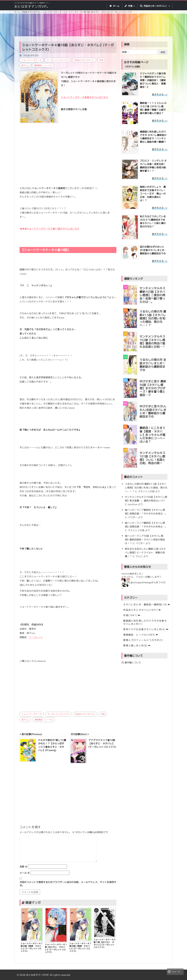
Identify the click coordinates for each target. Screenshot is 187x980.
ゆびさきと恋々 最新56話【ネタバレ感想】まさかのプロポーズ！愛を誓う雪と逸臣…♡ (153, 388)
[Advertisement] (96, 25)
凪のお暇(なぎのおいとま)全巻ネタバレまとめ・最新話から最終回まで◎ (153, 250)
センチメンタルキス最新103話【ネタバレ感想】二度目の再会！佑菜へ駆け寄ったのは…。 (152, 295)
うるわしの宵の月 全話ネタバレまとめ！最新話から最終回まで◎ (153, 365)
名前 (23, 866)
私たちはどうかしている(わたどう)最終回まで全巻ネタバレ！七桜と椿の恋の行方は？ (153, 221)
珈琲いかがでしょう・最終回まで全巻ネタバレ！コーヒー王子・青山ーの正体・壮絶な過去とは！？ (153, 194)
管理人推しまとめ (135, 645)
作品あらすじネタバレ (84, 60)
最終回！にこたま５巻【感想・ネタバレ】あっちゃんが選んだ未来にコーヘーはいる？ (152, 435)
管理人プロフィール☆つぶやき (143, 640)
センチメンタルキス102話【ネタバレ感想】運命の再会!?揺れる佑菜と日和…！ (152, 342)
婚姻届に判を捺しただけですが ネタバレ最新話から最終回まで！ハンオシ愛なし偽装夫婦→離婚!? (153, 137)
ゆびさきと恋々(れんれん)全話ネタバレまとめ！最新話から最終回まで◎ (153, 411)
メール (25, 873)
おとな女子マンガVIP (37, 975)
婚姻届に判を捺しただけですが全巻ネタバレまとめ (145, 622)
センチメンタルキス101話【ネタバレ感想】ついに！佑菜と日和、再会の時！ (152, 458)
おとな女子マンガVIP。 (32, 6)
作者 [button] (130, 6)
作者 (101, 60)
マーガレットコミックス (58, 60)
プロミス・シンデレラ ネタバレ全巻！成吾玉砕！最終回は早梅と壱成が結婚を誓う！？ (153, 166)
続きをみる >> (160, 94)
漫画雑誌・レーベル (43, 65)
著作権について (131, 662)
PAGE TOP (174, 972)
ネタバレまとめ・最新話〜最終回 (145, 604)
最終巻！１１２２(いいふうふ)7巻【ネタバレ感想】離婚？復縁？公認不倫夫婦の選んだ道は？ (153, 108)
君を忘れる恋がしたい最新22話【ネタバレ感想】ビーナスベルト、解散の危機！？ (145, 552)
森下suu (25, 65)
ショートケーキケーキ (32, 60)
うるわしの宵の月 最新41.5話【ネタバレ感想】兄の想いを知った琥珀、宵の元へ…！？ (153, 318)
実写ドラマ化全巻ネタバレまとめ (144, 629)
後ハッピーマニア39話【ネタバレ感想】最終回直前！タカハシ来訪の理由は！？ (145, 540)
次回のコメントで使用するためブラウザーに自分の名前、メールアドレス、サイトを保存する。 (68, 884)
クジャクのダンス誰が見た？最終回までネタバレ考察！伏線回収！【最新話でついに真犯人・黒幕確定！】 (153, 80)
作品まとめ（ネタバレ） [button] (155, 6)
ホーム (114, 6)
